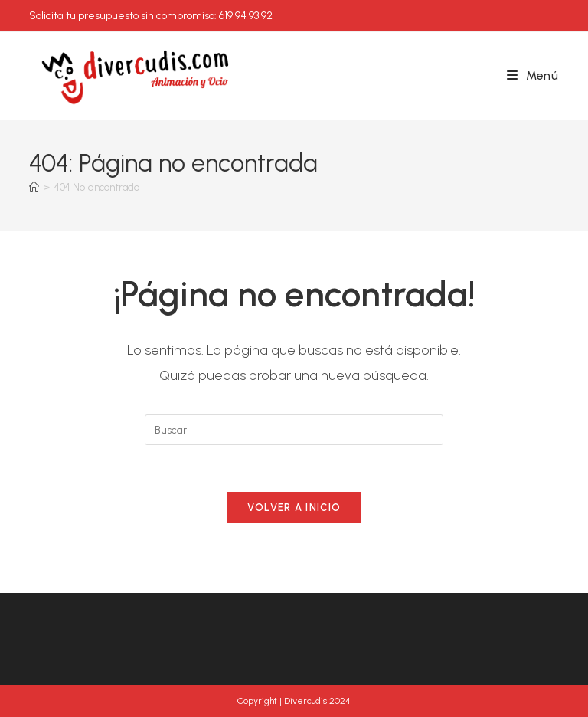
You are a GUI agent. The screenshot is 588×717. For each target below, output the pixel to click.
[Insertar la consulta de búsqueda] (294, 430)
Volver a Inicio (294, 507)
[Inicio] (34, 187)
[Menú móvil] (533, 75)
